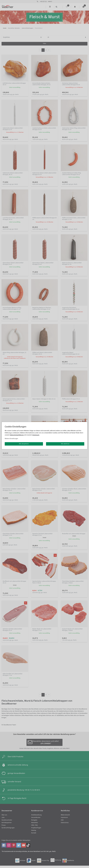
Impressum (36, 435)
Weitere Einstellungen (11, 438)
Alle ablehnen (65, 444)
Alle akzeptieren (24, 444)
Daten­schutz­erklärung (17, 435)
